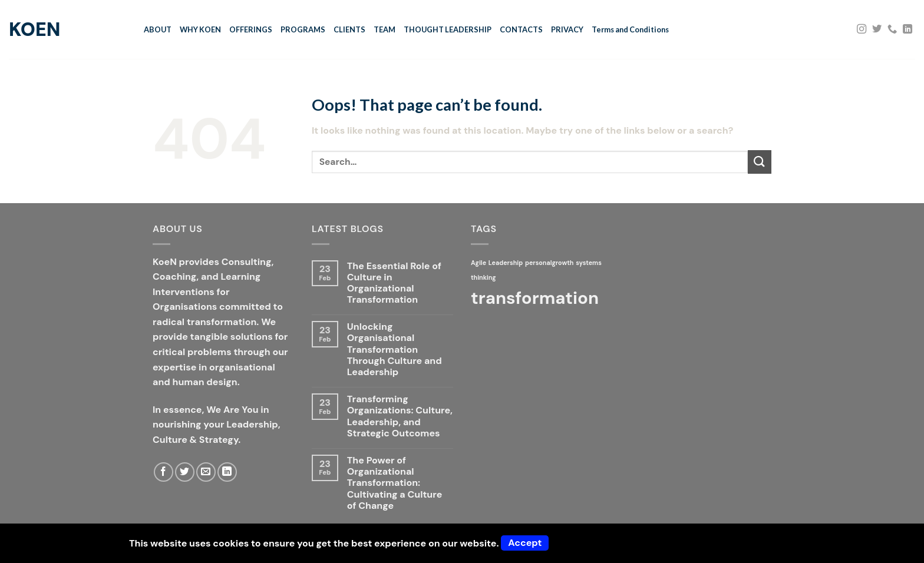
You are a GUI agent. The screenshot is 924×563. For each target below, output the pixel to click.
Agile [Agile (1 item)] (478, 263)
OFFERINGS (251, 29)
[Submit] (760, 162)
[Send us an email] (206, 472)
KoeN (34, 29)
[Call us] (892, 29)
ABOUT (158, 29)
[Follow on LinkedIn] (907, 29)
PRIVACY (567, 29)
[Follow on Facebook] (164, 472)
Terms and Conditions (630, 29)
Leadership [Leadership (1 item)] (506, 263)
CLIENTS (349, 29)
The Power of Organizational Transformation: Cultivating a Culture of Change (395, 483)
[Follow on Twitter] (877, 29)
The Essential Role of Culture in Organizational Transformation (394, 283)
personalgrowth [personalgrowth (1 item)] (549, 263)
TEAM (385, 29)
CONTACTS (521, 29)
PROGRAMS (303, 29)
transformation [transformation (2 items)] (535, 298)
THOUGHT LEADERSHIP (448, 29)
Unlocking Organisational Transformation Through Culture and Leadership (395, 349)
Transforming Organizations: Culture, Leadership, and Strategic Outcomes (400, 416)
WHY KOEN (200, 29)
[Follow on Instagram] (862, 29)
